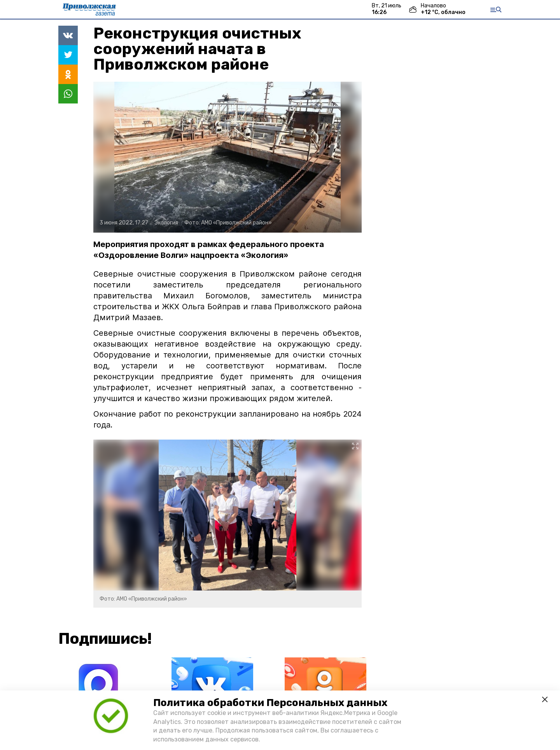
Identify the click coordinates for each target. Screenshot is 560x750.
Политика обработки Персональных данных (270, 703)
